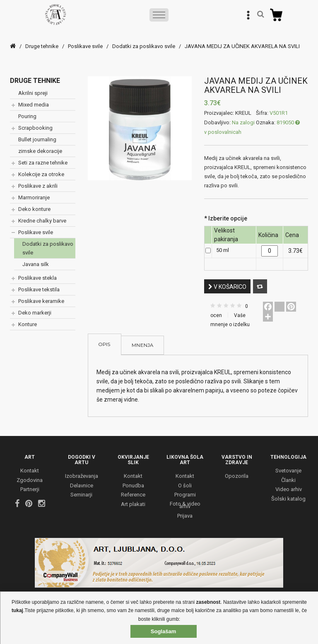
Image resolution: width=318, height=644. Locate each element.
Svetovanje (288, 471)
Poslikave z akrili (38, 186)
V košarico (227, 287)
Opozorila (237, 477)
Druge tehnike (42, 46)
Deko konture (34, 209)
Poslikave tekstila (39, 289)
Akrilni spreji (33, 93)
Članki (288, 481)
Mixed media (34, 105)
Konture (28, 324)
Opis (105, 345)
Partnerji (30, 490)
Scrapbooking (35, 128)
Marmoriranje (34, 197)
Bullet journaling (37, 139)
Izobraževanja (82, 477)
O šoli (185, 486)
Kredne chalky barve (42, 221)
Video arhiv (289, 490)
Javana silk (36, 264)
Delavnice (82, 486)
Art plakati (133, 505)
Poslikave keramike (41, 301)
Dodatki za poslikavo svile (144, 46)
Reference (133, 495)
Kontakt (30, 471)
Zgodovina (30, 481)
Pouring (27, 116)
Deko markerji (35, 313)
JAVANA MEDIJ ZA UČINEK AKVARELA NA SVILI (242, 46)
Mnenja (143, 346)
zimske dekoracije (40, 151)
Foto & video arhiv (185, 505)
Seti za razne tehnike (43, 163)
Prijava (185, 516)
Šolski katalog (288, 499)
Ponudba (133, 486)
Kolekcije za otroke (41, 174)
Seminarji (81, 495)
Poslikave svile (85, 46)
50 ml (223, 250)
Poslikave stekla (37, 278)
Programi (185, 495)
